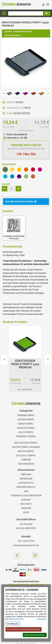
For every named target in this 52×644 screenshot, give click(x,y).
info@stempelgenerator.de (26, 545)
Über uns (26, 474)
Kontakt (26, 500)
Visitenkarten (26, 464)
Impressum (42, 619)
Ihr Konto (26, 504)
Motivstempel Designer (26, 447)
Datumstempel (26, 420)
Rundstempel (26, 424)
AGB (26, 491)
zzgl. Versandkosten (26, 131)
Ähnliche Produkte (13, 35)
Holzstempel (26, 432)
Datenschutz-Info (16, 619)
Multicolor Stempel (26, 443)
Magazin (26, 508)
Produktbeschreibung (22, 31)
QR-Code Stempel (26, 456)
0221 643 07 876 (26, 541)
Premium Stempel (26, 436)
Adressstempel (26, 428)
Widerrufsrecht (26, 487)
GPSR (26, 512)
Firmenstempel (26, 415)
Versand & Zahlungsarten (26, 496)
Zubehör (8, 31)
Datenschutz (26, 483)
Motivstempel (26, 451)
